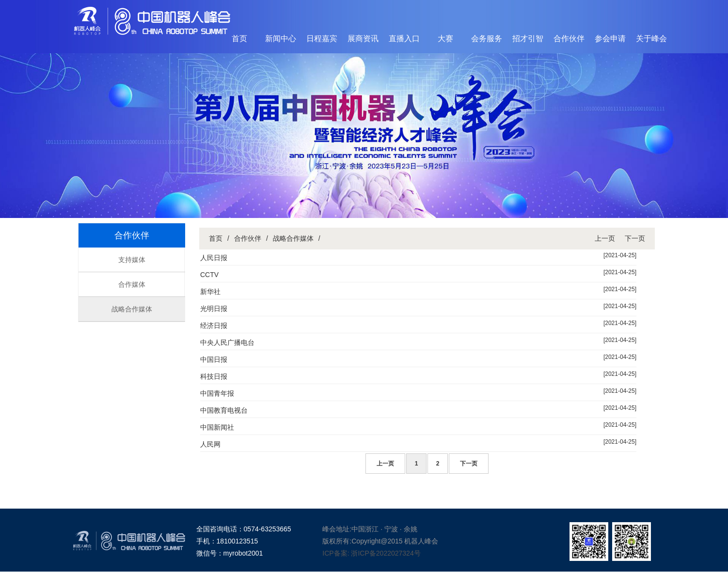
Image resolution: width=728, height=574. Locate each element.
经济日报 (214, 326)
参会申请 (610, 39)
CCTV (209, 275)
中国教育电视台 (224, 410)
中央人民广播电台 (227, 342)
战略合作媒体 (132, 309)
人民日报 (214, 258)
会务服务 (487, 39)
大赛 (445, 39)
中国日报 (214, 359)
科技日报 (214, 376)
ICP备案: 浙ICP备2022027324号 (371, 553)
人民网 (210, 444)
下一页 (635, 238)
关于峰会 (651, 39)
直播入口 (404, 39)
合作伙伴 (569, 39)
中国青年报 (217, 393)
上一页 (605, 238)
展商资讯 (363, 39)
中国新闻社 (217, 427)
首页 (239, 39)
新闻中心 (281, 39)
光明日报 (214, 309)
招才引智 (528, 39)
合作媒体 (132, 284)
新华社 (210, 292)
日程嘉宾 (322, 39)
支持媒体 (132, 260)
